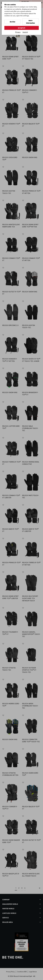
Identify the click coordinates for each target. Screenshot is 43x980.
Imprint (25, 32)
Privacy (18, 32)
